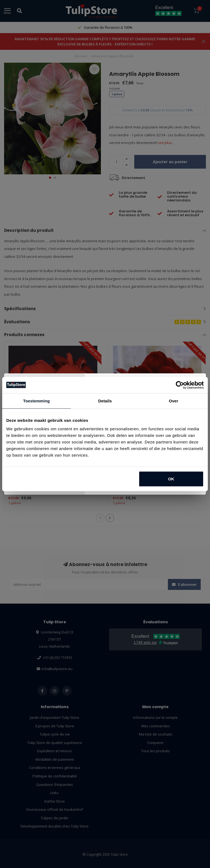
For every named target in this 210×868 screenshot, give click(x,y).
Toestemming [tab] (37, 401)
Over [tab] (173, 401)
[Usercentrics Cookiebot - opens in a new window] (180, 385)
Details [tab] (105, 401)
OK (171, 479)
